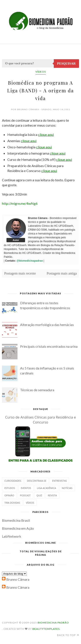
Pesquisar (66, 64)
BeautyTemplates (46, 629)
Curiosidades (13, 481)
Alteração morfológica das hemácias (47, 325)
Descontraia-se (37, 481)
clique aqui (46, 134)
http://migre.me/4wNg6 (20, 203)
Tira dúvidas (12, 503)
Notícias (67, 488)
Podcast (25, 495)
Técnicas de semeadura (37, 390)
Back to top (68, 635)
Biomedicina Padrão (53, 623)
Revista (52, 495)
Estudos (10, 488)
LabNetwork (12, 536)
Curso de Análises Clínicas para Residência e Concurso (41, 420)
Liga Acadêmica (46, 488)
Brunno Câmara (18, 579)
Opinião (9, 495)
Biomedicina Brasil (16, 520)
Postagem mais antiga (62, 273)
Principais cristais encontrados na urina (49, 346)
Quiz (39, 495)
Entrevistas (59, 481)
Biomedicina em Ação (18, 528)
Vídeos (41, 72)
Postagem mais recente (20, 273)
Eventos (26, 488)
